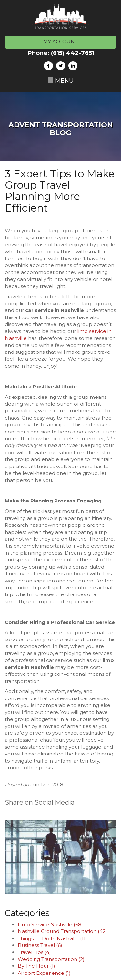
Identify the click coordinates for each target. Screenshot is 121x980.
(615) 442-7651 (73, 53)
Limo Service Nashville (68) (50, 924)
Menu (61, 81)
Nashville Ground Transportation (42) (62, 931)
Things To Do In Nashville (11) (52, 938)
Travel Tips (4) (34, 952)
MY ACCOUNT (60, 42)
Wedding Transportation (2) (51, 959)
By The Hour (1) (36, 966)
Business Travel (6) (40, 945)
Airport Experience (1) (44, 973)
